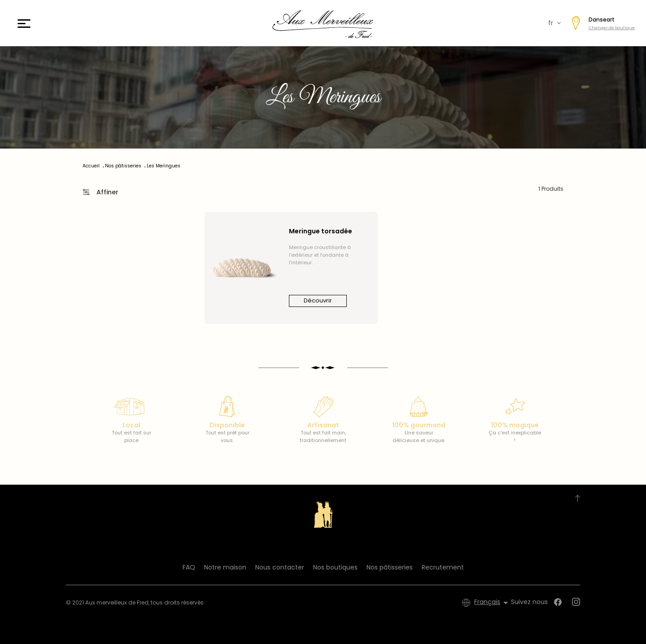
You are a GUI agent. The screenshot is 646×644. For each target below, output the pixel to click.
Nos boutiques (335, 567)
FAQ (189, 567)
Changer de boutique (612, 28)
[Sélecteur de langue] (493, 603)
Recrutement (443, 567)
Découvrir (318, 300)
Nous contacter (280, 567)
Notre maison (225, 567)
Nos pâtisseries (390, 567)
